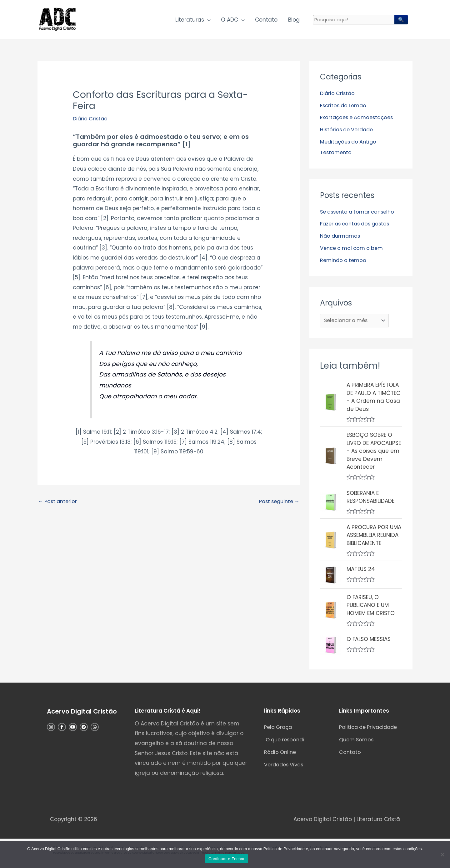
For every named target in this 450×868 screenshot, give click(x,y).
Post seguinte (277, 504)
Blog (294, 21)
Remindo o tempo (344, 261)
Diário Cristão (91, 121)
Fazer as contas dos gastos (357, 225)
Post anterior (59, 504)
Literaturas (190, 21)
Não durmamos (341, 237)
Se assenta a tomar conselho (360, 213)
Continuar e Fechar (227, 859)
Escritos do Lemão (345, 107)
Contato (266, 21)
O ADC (230, 21)
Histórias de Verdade (348, 131)
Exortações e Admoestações (359, 119)
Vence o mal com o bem (354, 249)
